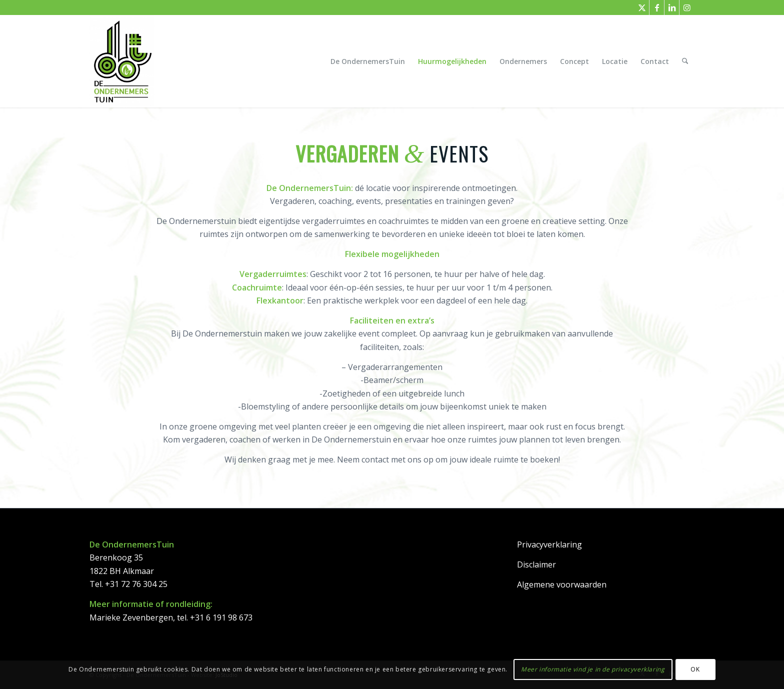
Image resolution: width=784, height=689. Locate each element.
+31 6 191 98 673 (221, 617)
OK (695, 669)
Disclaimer (536, 564)
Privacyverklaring (549, 544)
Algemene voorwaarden (562, 584)
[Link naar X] (642, 7)
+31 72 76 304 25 (136, 584)
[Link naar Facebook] (657, 7)
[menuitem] (368, 61)
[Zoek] (685, 61)
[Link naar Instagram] (687, 7)
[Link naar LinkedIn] (672, 7)
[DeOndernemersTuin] (122, 61)
